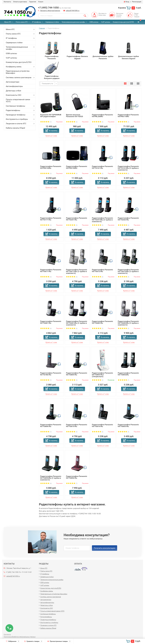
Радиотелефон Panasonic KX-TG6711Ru (51, 271)
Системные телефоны (15, 106)
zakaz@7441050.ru (73, 11)
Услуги (41, 2)
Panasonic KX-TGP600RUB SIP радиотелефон (51, 116)
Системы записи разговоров (19, 77)
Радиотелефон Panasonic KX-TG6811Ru (51, 322)
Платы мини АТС (22, 22)
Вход (126, 2)
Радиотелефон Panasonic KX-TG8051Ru (77, 374)
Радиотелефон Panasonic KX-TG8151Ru (77, 425)
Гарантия (33, 2)
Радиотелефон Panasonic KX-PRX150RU (77, 167)
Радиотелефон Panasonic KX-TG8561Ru (77, 477)
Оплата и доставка (20, 2)
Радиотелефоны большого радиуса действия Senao (52, 78)
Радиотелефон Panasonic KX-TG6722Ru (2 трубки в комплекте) (128, 271)
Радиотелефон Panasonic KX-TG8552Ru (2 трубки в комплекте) (51, 478)
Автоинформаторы (14, 86)
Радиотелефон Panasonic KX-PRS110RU (128, 116)
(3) (72, 122)
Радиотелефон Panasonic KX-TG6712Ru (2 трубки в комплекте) (77, 271)
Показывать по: (48, 84)
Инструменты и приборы (17, 119)
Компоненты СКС (14, 95)
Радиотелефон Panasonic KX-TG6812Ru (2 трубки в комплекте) (77, 323)
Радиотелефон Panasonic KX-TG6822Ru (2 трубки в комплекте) (128, 323)
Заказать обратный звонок (50, 11)
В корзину (53, 131)
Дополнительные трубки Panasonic (103, 57)
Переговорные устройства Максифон (18, 72)
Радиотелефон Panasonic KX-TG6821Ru (102, 322)
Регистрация (137, 2)
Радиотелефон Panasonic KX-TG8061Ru (51, 425)
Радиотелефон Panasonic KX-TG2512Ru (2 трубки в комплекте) (102, 220)
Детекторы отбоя (13, 91)
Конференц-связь (14, 67)
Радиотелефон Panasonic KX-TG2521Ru (128, 219)
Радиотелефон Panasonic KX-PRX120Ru (51, 167)
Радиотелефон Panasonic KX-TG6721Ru (102, 271)
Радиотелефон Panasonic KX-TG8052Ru (128, 374)
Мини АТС (8, 22)
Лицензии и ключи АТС (16, 124)
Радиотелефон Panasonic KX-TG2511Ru (77, 219)
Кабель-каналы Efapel (15, 128)
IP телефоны (37, 22)
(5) (72, 225)
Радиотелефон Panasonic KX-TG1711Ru (51, 219)
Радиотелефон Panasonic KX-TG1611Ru (102, 167)
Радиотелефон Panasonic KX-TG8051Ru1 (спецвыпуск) (102, 375)
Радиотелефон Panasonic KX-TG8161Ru (102, 425)
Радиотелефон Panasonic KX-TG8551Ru (128, 425)
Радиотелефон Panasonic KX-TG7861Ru (51, 374)
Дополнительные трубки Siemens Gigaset (128, 57)
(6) (124, 174)
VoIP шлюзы (106, 22)
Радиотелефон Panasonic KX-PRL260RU (102, 116)
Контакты (7, 2)
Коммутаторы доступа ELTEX (123, 22)
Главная (42, 28)
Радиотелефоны (13, 110)
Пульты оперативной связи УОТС (18, 101)
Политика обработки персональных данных (20, 637)
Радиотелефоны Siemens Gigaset (77, 57)
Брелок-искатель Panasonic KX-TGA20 (74, 116)
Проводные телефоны (16, 115)
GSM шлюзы (94, 22)
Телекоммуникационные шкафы (73, 22)
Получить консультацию (105, 548)
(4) (72, 174)
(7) (46, 122)
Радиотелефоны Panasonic (52, 57)
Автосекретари (13, 82)
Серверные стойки (52, 22)
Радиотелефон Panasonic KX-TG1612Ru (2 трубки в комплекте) (128, 168)
